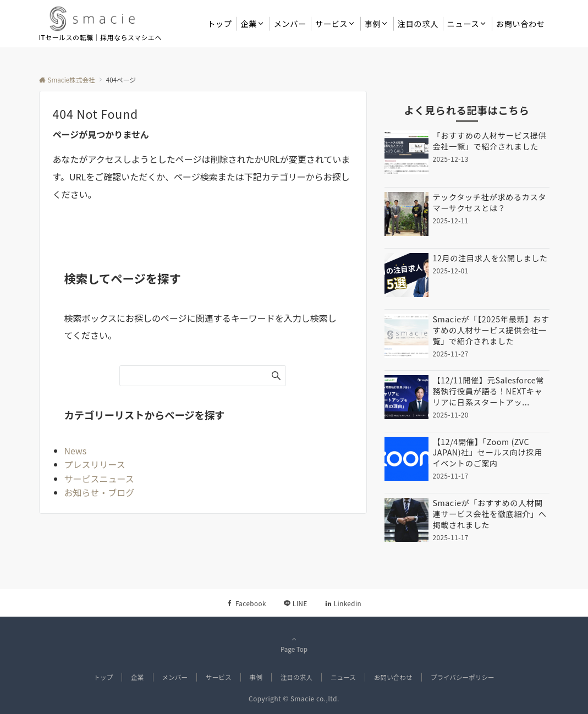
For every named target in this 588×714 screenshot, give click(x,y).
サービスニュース (99, 479)
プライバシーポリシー (463, 677)
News (76, 451)
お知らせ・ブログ (100, 492)
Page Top (294, 644)
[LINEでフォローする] (296, 603)
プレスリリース (95, 464)
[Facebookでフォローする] (246, 603)
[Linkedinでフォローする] (343, 603)
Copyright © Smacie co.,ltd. (294, 699)
